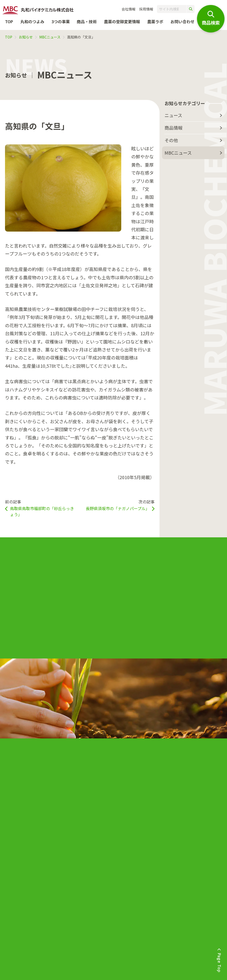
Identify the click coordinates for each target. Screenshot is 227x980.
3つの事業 (61, 21)
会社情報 (128, 9)
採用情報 (146, 9)
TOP (9, 21)
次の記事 (120, 505)
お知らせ (26, 37)
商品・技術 (87, 21)
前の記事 (41, 508)
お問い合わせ (182, 21)
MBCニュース (50, 37)
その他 (171, 140)
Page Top (219, 963)
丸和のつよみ (32, 21)
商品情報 (173, 128)
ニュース (173, 115)
